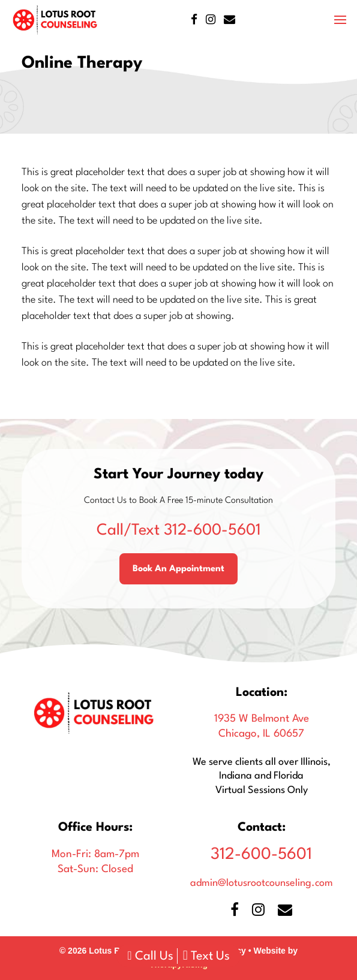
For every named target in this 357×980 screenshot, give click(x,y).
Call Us (150, 957)
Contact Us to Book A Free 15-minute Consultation (178, 501)
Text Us (206, 957)
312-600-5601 (179, 530)
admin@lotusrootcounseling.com (262, 883)
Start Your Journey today (178, 475)
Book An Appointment (178, 569)
